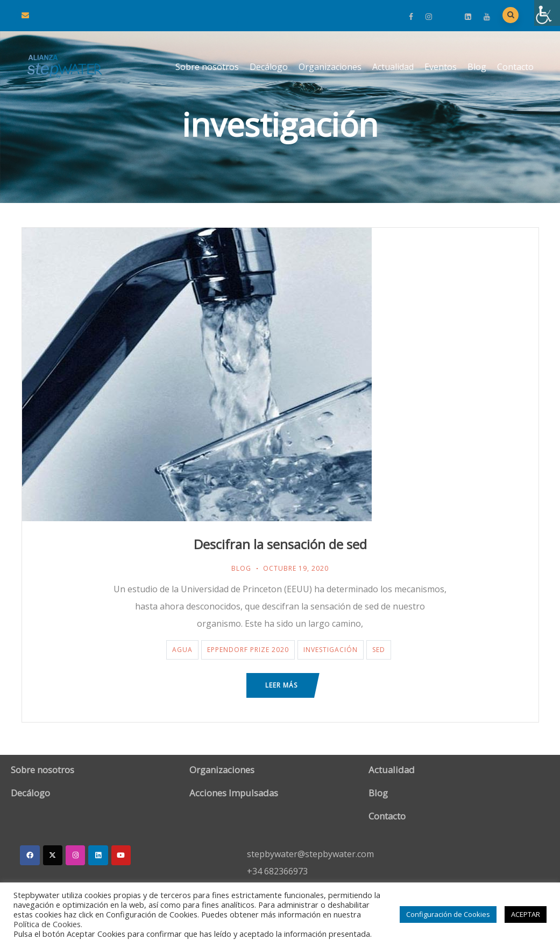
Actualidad (393, 67)
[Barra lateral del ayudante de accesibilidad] (547, 13)
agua (182, 650)
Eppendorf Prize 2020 (248, 650)
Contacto (515, 67)
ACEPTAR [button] (526, 914)
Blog (477, 67)
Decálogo (269, 67)
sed (379, 650)
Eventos (441, 67)
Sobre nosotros (207, 67)
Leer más (281, 685)
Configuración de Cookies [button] (448, 914)
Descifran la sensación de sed (280, 544)
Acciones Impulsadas (234, 793)
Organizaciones (330, 67)
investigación (331, 650)
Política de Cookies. (48, 924)
